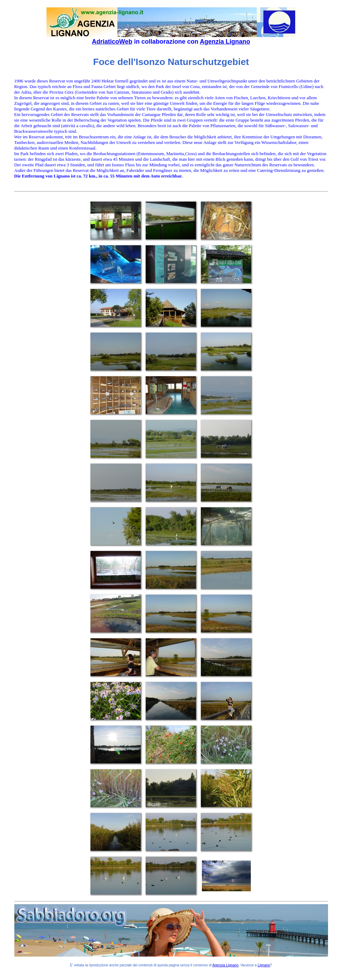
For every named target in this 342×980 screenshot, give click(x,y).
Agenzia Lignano (225, 42)
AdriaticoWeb (112, 42)
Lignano (264, 965)
